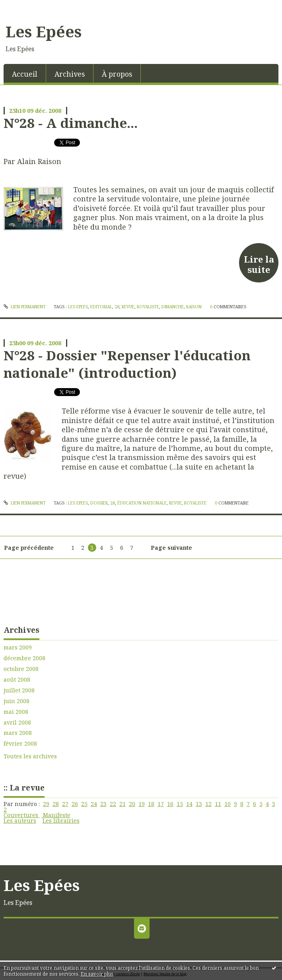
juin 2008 (17, 701)
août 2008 (17, 680)
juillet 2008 (19, 690)
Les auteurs (20, 821)
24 (94, 804)
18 (151, 804)
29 (46, 804)
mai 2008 (16, 712)
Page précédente (29, 548)
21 (123, 804)
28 (56, 804)
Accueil (25, 74)
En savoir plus (97, 974)
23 (103, 804)
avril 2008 (17, 723)
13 (199, 804)
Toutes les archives (30, 756)
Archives (70, 74)
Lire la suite (259, 264)
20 (132, 804)
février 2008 (20, 744)
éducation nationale (142, 503)
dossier (99, 503)
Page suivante (171, 548)
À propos (117, 74)
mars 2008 (18, 733)
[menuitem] (25, 73)
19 (142, 804)
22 (113, 804)
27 (65, 804)
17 (161, 804)
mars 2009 (18, 648)
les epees (78, 307)
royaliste (148, 307)
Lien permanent (25, 307)
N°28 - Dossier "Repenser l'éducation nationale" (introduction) (127, 364)
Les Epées (44, 31)
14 (189, 804)
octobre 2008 (21, 669)
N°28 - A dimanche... (71, 123)
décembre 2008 (24, 658)
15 (180, 804)
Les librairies (61, 821)
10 (228, 804)
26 (75, 804)
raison (194, 307)
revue (128, 307)
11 (218, 804)
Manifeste (56, 815)
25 (84, 804)
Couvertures (22, 815)
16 (170, 804)
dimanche (173, 307)
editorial (101, 307)
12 (208, 804)
